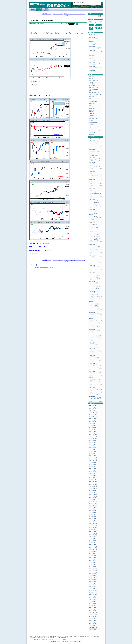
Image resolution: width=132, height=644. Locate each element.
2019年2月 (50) (93, 431)
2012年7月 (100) (93, 578)
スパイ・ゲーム (94, 212)
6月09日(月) (92, 329)
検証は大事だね (94, 304)
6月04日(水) (92, 371)
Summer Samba (94, 155)
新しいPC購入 (94, 306)
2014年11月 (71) (93, 526)
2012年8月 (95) (93, 576)
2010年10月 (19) (93, 616)
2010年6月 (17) (93, 624)
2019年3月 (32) (93, 429)
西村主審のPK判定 (95, 289)
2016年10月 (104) (93, 483)
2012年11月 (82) (93, 570)
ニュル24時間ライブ (95, 213)
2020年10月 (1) (93, 405)
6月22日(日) (92, 209)
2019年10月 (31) (93, 416)
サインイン (43, 267)
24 (94, 29)
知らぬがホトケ (94, 293)
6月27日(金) (92, 163)
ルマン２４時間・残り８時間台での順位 (96, 276)
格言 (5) (91, 105)
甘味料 (92, 340)
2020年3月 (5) (92, 407)
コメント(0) (65, 23)
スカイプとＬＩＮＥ (95, 317)
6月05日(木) (92, 363)
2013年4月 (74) (93, 561)
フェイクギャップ (95, 151)
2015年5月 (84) (93, 515)
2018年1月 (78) (93, 455)
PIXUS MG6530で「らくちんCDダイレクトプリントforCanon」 (96, 238)
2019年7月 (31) (93, 422)
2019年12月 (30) (93, 413)
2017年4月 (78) (93, 472)
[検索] (87, 2)
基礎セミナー (94, 154)
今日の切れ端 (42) (93, 84)
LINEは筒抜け (94, 224)
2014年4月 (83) (93, 539)
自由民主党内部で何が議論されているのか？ (96, 68)
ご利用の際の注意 (101, 9)
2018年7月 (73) (93, 444)
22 (90, 29)
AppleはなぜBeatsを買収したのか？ (96, 399)
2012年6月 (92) (93, 579)
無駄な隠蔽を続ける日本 (96, 72)
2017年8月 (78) (93, 465)
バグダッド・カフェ (95, 220)
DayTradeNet (37, 4)
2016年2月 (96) (93, 498)
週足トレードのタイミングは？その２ (96, 191)
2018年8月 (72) (93, 442)
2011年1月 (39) (93, 611)
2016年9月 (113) (93, 485)
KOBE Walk (46, 9)
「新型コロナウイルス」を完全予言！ (96, 64)
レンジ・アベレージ (95, 205)
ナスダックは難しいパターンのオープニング (96, 366)
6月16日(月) (92, 265)
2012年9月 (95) (93, 574)
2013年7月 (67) (93, 555)
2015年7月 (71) (93, 511)
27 (99, 29)
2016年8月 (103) (93, 487)
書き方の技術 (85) (93, 86)
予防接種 (93, 357)
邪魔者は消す (94, 193)
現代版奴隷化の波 (95, 241)
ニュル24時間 (94, 216)
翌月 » (100, 21)
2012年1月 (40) (93, 589)
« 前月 (91, 21)
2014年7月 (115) (93, 533)
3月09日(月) (92, 42)
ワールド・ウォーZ (95, 346)
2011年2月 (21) (93, 609)
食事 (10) (91, 78)
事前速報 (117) (93, 124)
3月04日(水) (92, 50)
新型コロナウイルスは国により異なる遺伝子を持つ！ (96, 53)
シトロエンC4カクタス (96, 286)
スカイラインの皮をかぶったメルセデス (96, 218)
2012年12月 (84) (93, 568)
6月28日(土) (92, 157)
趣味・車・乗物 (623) (94, 93)
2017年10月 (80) (93, 461)
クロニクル (93, 143)
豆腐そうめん (94, 145)
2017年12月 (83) (93, 457)
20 (99, 27)
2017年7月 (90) (93, 466)
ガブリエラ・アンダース (96, 161)
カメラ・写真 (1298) (94, 80)
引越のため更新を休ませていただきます (96, 40)
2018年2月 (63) (93, 453)
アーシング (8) (93, 114)
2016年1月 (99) (93, 500)
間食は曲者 (93, 160)
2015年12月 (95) (93, 502)
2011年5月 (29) (93, 603)
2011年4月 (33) (93, 605)
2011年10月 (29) (93, 594)
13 (99, 26)
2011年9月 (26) (93, 596)
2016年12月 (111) (93, 479)
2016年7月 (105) (93, 489)
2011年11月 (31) (93, 592)
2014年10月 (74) (93, 528)
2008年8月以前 (93, 630)
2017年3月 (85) (93, 474)
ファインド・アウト (95, 323)
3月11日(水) (92, 38)
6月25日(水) (92, 180)
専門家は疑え (94, 354)
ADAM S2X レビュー (96, 175)
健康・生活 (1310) (93, 77)
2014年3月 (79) (93, 540)
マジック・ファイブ (95, 248)
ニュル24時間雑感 (95, 203)
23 (92, 29)
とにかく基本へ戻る (95, 303)
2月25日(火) (92, 71)
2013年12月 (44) (93, 546)
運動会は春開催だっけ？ (96, 347)
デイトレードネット (33, 9)
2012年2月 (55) (93, 587)
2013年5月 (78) (93, 559)
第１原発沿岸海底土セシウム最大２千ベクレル (96, 284)
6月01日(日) (92, 396)
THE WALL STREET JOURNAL (39, 243)
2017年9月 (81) (93, 463)
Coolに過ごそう (39, 9)
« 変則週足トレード (46, 14)
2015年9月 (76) (93, 507)
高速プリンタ (94, 164)
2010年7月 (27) (93, 622)
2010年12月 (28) (93, 613)
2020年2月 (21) (93, 409)
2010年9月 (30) (93, 618)
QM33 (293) (92, 133)
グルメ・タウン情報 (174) (95, 94)
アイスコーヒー (94, 290)
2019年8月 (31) (93, 420)
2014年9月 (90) (93, 529)
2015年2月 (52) (93, 520)
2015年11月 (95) (93, 503)
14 (101, 26)
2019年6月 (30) (93, 424)
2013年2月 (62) (93, 565)
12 (97, 26)
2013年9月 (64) (93, 552)
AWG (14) (91, 115)
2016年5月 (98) (93, 492)
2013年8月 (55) (93, 553)
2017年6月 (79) (93, 468)
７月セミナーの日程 (95, 395)
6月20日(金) (92, 223)
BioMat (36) (92, 110)
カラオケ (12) (92, 100)
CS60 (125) (92, 107)
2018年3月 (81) (93, 452)
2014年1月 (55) (93, 544)
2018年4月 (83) (93, 450)
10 (94, 26)
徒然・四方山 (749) (94, 88)
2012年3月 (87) (93, 585)
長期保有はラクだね (95, 350)
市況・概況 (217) (93, 119)
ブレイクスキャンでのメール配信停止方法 (96, 336)
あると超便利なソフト (96, 345)
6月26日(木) (92, 172)
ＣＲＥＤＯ (93, 168)
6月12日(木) (92, 302)
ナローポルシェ (94, 211)
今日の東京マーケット (96, 314)
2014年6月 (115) (93, 535)
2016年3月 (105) (93, 496)
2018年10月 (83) (93, 439)
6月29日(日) (92, 149)
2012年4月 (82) (93, 583)
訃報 (92, 36)
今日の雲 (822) (93, 82)
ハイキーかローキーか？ (96, 398)
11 (95, 26)
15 (90, 27)
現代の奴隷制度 (94, 250)
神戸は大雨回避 (94, 365)
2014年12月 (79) (93, 524)
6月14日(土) (92, 281)
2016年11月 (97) (93, 481)
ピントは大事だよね (95, 204)
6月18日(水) (92, 245)
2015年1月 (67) (93, 522)
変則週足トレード (95, 388)
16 (92, 27)
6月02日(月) (92, 387)
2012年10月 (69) (93, 572)
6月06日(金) (92, 355)
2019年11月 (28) (93, 414)
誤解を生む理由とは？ (96, 144)
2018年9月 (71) (93, 440)
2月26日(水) (92, 66)
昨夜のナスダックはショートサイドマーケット (96, 382)
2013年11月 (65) (93, 548)
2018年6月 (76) (93, 446)
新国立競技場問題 (95, 307)
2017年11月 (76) (93, 459)
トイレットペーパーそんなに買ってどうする (96, 48)
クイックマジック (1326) (95, 131)
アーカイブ (94, 403)
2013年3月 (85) (93, 563)
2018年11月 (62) (93, 437)
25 (95, 29)
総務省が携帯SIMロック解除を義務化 (96, 152)
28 (101, 29)
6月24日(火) (92, 189)
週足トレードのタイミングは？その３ (96, 182)
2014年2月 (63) (93, 542)
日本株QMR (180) (93, 122)
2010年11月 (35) (93, 615)
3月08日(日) (92, 46)
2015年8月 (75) (93, 509)
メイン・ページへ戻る (58, 14)
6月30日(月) (92, 140)
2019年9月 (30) (93, 418)
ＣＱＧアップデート (95, 233)
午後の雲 (93, 343)
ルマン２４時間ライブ (96, 283)
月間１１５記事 (94, 141)
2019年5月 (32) (93, 426)
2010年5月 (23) (93, 626)
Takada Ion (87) (93, 109)
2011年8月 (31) (93, 598)
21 (101, 27)
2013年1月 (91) (93, 566)
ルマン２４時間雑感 (95, 278)
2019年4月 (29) (93, 427)
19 (97, 27)
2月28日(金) (92, 62)
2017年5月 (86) (93, 470)
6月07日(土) (92, 349)
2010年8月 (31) (93, 620)
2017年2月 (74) (93, 476)
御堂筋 (92, 279)
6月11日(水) (92, 312)
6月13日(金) (92, 292)
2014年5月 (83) (93, 537)
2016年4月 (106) (93, 494)
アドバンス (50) (93, 129)
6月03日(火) (92, 378)
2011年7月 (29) (93, 600)
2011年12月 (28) (93, 591)
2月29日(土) (92, 59)
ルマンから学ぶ (94, 268)
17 (94, 27)
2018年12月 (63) (93, 435)
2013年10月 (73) (93, 550)
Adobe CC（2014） (95, 228)
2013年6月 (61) (93, 557)
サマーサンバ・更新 (95, 308)
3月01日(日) (92, 56)
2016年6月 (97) (93, 490)
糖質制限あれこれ (95, 221)
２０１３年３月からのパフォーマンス (96, 261)
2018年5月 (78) (93, 448)
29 (90, 30)
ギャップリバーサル (95, 158)
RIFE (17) (91, 112)
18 (95, 27)
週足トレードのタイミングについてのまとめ (96, 166)
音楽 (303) (92, 96)
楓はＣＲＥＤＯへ (95, 251)
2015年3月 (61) (93, 518)
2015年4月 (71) (93, 516)
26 (97, 29)
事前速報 (36, 254)
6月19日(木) (92, 232)
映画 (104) (92, 98)
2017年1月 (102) (93, 477)
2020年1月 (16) (93, 411)
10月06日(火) (92, 35)
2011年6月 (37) (93, 602)
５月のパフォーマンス (96, 267)
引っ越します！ (94, 57)
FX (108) (91, 121)
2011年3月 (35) (93, 607)
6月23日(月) (92, 199)
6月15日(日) (92, 272)
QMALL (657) (92, 134)
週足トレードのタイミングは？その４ (96, 174)
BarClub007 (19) (93, 102)
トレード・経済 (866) (94, 117)
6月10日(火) (92, 319)
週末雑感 (93, 60)
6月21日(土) (92, 215)
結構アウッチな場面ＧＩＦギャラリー (96, 331)
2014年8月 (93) (93, 531)
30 (92, 30)
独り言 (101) (92, 103)
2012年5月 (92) (93, 581)
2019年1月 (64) (93, 433)
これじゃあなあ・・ (95, 259)
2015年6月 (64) (93, 513)
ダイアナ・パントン (95, 287)
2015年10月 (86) (93, 505)
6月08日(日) (92, 342)
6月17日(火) (92, 255)
